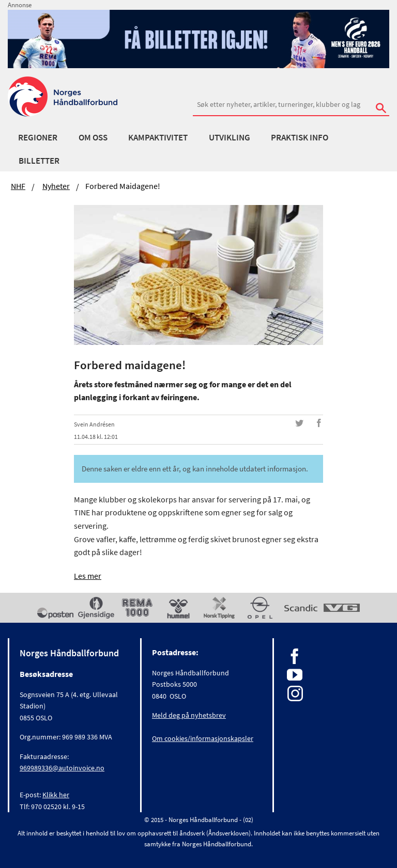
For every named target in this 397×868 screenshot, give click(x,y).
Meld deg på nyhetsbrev (189, 715)
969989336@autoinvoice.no (62, 768)
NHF (18, 186)
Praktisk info (300, 137)
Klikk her (56, 795)
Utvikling (230, 137)
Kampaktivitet (158, 137)
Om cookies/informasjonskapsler (203, 738)
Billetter (39, 161)
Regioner (38, 137)
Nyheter (56, 186)
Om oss (93, 137)
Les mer (88, 576)
